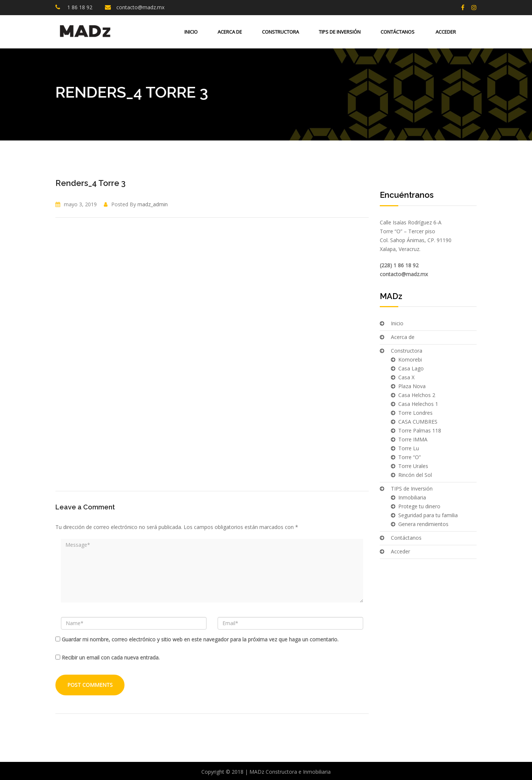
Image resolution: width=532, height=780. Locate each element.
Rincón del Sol (415, 475)
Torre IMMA (413, 439)
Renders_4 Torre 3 (91, 183)
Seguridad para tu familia (428, 515)
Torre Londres (415, 413)
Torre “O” (410, 457)
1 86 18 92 (79, 7)
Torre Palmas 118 (420, 430)
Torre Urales (413, 466)
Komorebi (410, 360)
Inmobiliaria (412, 497)
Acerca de (230, 32)
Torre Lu (409, 448)
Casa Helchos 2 (417, 395)
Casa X (406, 377)
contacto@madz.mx (140, 7)
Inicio (191, 32)
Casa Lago (411, 368)
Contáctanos (398, 32)
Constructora (280, 32)
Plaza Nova (412, 386)
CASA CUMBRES (418, 422)
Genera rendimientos (423, 524)
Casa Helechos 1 (418, 404)
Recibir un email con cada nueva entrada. (111, 657)
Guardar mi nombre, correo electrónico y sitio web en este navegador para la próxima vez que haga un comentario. (200, 639)
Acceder (445, 32)
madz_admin (153, 204)
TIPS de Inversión (340, 32)
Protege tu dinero (419, 506)
